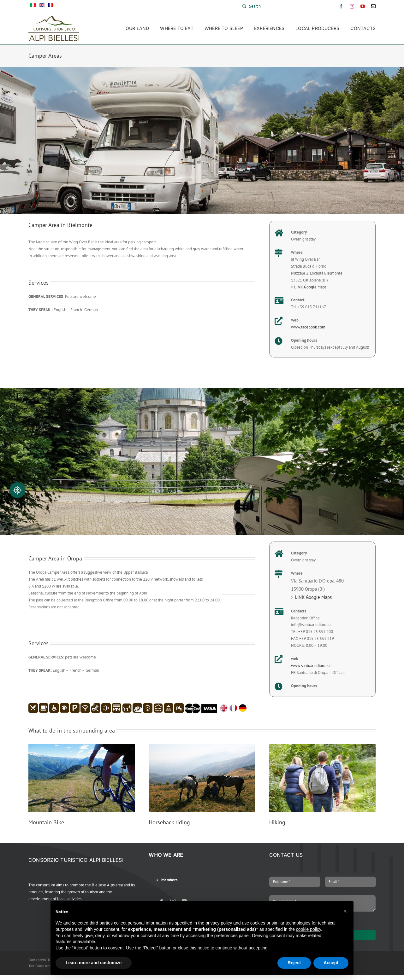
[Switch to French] (50, 6)
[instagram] (352, 6)
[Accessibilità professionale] (17, 490)
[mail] (373, 6)
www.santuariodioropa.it (312, 666)
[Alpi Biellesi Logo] (54, 18)
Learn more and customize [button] (94, 963)
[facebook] (341, 6)
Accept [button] (331, 963)
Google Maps (315, 287)
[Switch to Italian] (33, 6)
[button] (345, 911)
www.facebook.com (308, 327)
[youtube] (363, 6)
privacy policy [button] (219, 923)
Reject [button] (294, 963)
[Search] (274, 6)
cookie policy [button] (309, 929)
